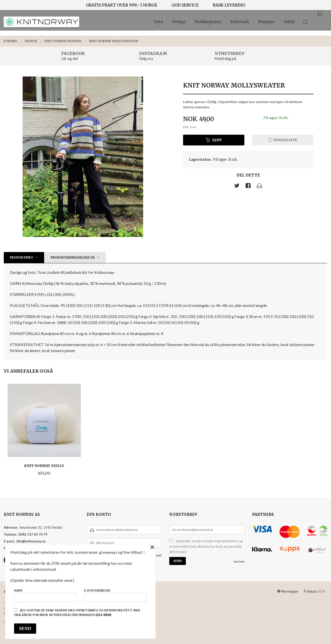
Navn (45, 595)
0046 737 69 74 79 (33, 534)
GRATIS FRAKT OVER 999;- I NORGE (122, 5)
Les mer (239, 561)
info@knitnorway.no (31, 541)
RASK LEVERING (229, 5)
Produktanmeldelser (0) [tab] (73, 257)
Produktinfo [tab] (21, 257)
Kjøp (214, 140)
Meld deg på (225, 58)
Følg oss (146, 58)
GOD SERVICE (185, 5)
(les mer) (103, 615)
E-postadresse (115, 595)
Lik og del (70, 58)
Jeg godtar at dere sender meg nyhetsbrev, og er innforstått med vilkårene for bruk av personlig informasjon (206, 546)
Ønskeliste (283, 140)
